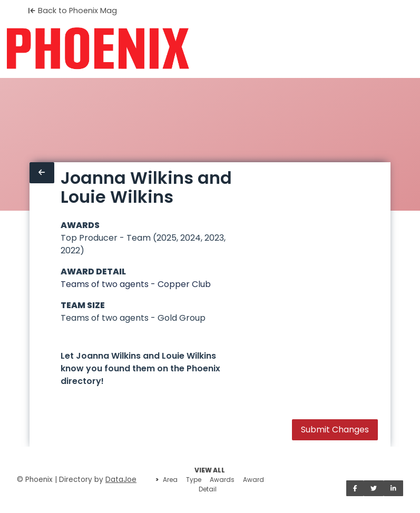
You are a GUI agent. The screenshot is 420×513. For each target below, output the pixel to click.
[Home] (98, 48)
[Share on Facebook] (355, 488)
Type (194, 480)
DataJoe (121, 480)
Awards (222, 480)
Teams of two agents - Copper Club (136, 284)
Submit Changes (335, 430)
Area (170, 480)
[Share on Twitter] (374, 488)
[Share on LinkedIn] (393, 488)
